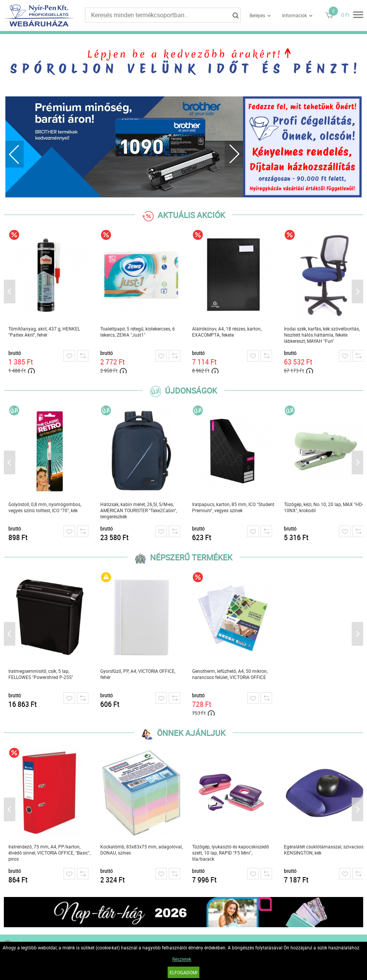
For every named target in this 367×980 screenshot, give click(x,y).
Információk (294, 15)
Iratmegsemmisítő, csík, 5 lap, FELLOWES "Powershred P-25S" (41, 674)
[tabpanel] (124, 147)
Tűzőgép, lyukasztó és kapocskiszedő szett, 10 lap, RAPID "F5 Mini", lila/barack (231, 853)
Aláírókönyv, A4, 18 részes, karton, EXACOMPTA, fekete (227, 332)
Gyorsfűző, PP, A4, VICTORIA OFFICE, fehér (138, 674)
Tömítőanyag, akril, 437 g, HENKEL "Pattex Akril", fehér (44, 332)
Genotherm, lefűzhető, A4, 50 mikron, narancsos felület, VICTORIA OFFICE (230, 674)
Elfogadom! (183, 972)
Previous (15, 154)
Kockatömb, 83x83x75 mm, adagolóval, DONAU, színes (141, 850)
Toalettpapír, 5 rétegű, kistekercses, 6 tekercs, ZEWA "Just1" (138, 332)
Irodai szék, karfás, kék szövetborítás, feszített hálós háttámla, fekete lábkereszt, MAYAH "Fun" (322, 335)
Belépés (257, 15)
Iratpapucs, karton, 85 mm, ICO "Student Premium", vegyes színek (233, 507)
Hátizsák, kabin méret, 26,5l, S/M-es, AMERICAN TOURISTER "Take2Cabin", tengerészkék (139, 510)
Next (234, 154)
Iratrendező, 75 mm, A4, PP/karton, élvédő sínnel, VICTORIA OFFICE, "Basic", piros (49, 853)
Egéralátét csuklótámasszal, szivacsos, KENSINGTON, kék (324, 850)
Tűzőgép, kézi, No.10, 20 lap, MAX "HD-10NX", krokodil (324, 507)
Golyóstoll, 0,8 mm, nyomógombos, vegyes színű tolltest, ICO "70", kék (45, 507)
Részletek (182, 959)
